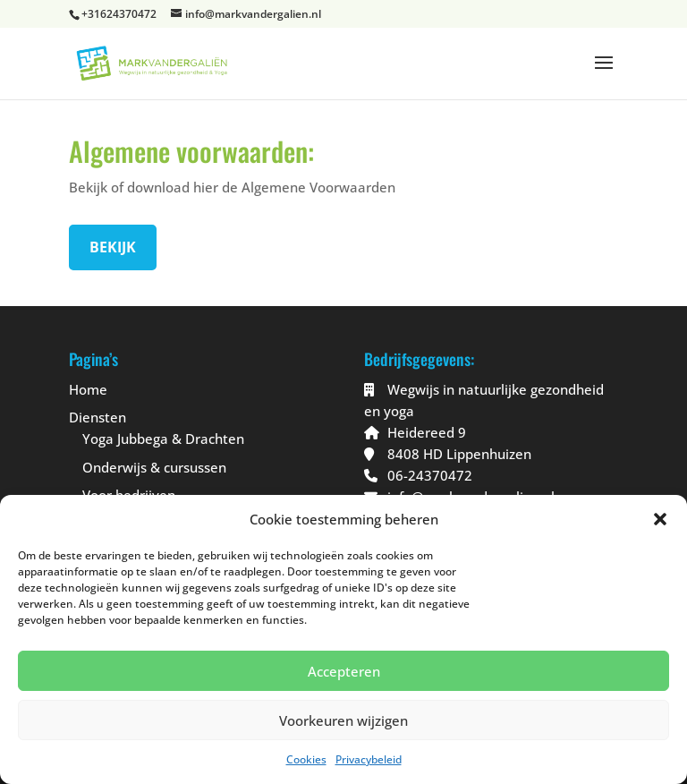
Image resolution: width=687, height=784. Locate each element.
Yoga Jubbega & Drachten (163, 439)
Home (88, 389)
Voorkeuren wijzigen (343, 720)
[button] (660, 519)
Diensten (98, 417)
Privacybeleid (369, 759)
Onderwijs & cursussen (154, 467)
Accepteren (344, 671)
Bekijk (113, 247)
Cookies (306, 759)
